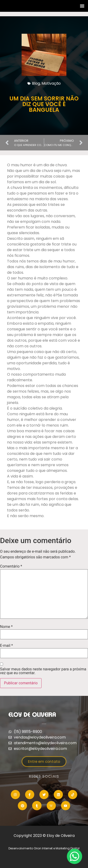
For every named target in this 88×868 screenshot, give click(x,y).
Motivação (51, 83)
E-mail (6, 646)
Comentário (11, 566)
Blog (36, 83)
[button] (82, 6)
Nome (6, 627)
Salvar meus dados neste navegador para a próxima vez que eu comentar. (43, 671)
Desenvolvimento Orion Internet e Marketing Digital (44, 848)
